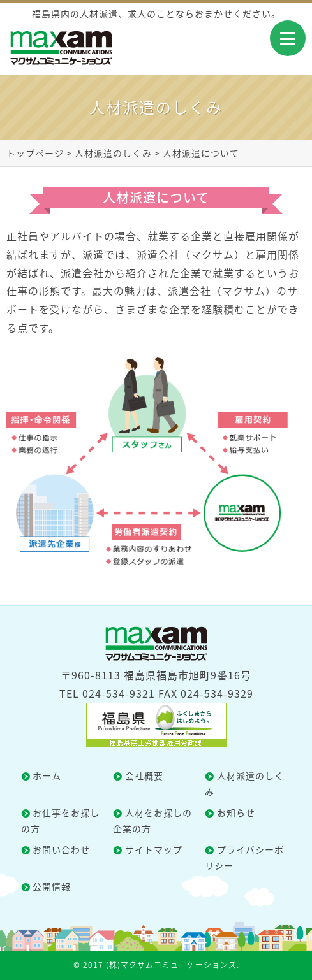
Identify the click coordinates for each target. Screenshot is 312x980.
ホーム (47, 775)
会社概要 (144, 775)
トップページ (35, 153)
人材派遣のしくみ (113, 153)
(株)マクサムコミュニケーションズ (171, 965)
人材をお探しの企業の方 (152, 820)
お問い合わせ (61, 849)
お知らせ (236, 812)
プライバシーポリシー (244, 857)
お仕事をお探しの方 (61, 820)
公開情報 (52, 886)
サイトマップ (154, 849)
